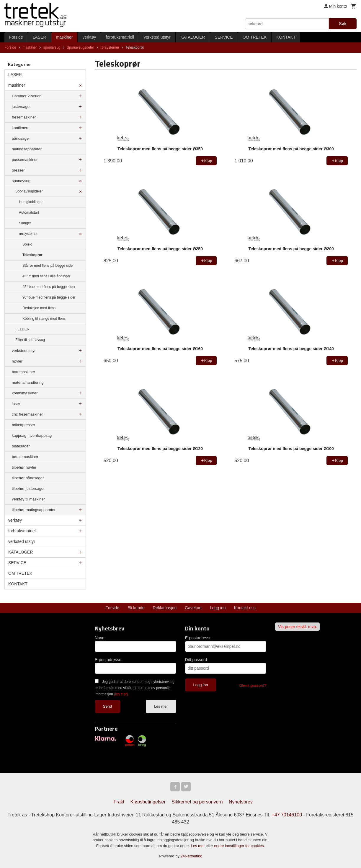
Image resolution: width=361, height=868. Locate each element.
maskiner (64, 37)
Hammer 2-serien (27, 96)
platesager (21, 446)
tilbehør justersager (28, 489)
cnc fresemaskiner (27, 414)
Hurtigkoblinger (31, 202)
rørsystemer (28, 234)
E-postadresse (198, 638)
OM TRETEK (255, 37)
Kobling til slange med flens (44, 319)
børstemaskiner (25, 457)
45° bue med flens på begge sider (49, 287)
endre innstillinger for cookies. (239, 846)
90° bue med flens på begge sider (49, 297)
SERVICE (224, 37)
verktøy (89, 37)
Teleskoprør (32, 255)
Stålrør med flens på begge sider (48, 266)
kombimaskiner (25, 393)
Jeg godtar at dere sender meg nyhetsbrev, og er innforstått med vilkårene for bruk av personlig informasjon (135, 688)
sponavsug (21, 181)
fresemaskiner (24, 117)
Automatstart (29, 213)
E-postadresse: (109, 660)
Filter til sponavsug (30, 340)
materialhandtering (28, 382)
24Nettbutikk (191, 856)
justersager (21, 107)
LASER (40, 37)
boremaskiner (23, 372)
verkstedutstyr (24, 351)
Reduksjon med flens (39, 308)
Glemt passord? (253, 685)
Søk (343, 24)
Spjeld (27, 244)
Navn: (100, 638)
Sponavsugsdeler (29, 191)
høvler (17, 361)
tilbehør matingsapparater (34, 510)
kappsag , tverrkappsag (32, 435)
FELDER (22, 329)
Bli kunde (136, 608)
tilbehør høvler (24, 467)
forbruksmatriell (120, 37)
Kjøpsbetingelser (148, 802)
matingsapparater (27, 149)
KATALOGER (193, 37)
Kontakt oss (245, 608)
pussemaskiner (25, 160)
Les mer (161, 706)
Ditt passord (196, 660)
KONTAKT (286, 37)
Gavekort (193, 608)
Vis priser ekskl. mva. (298, 627)
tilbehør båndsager (28, 478)
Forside (16, 37)
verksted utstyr (157, 37)
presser (18, 170)
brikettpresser (23, 425)
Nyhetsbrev (241, 802)
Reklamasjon (165, 608)
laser (16, 404)
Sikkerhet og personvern (197, 802)
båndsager (21, 138)
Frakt (119, 802)
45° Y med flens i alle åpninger (46, 276)
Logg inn (218, 608)
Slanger (25, 223)
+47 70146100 (287, 815)
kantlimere (21, 128)
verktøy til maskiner (28, 499)
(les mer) (121, 694)
